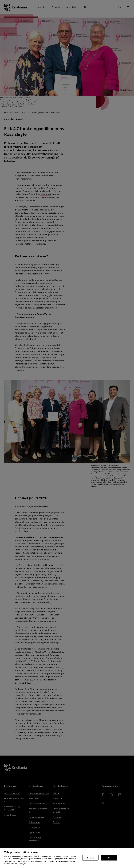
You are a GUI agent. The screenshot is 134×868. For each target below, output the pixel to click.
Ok (109, 858)
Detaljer (90, 858)
